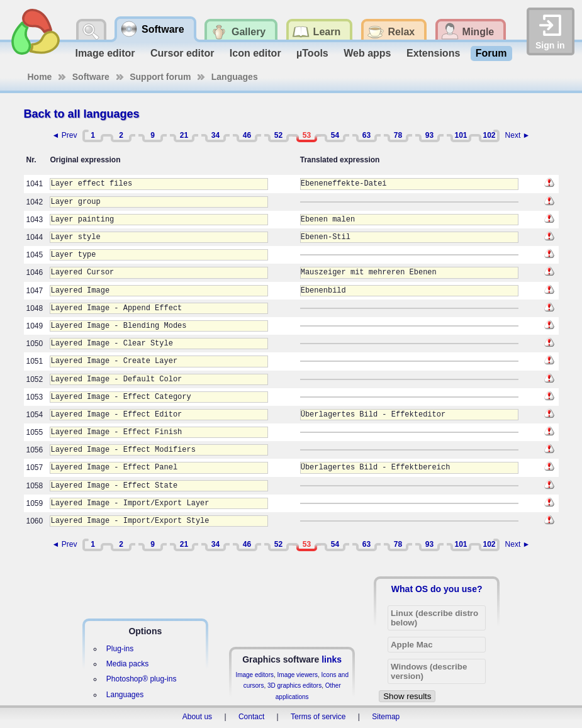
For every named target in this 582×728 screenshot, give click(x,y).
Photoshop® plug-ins (142, 679)
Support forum (160, 77)
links (332, 659)
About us (197, 717)
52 (278, 135)
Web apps (367, 53)
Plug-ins (120, 649)
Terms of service (318, 717)
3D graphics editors (294, 686)
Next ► (518, 135)
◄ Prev (65, 135)
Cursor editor (182, 53)
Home (40, 77)
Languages (235, 77)
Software (91, 77)
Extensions (433, 53)
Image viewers (298, 675)
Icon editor (255, 53)
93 (429, 135)
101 (461, 135)
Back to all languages (82, 114)
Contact (251, 717)
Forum (491, 53)
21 (184, 135)
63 (367, 135)
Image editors (255, 675)
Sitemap (386, 717)
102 (489, 135)
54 (335, 135)
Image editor (105, 53)
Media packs (127, 664)
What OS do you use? (437, 589)
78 (398, 135)
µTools (312, 53)
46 (247, 135)
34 (215, 135)
